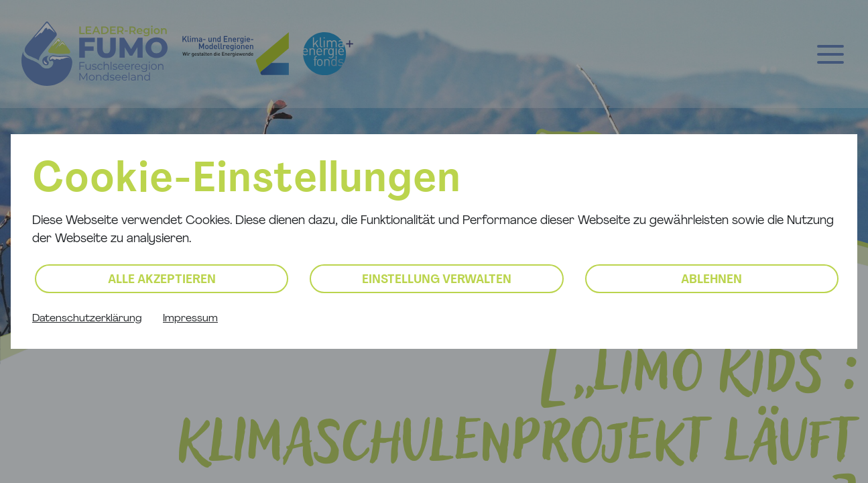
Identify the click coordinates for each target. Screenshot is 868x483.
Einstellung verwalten (437, 280)
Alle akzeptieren (162, 280)
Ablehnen (711, 280)
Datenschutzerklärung (87, 319)
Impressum (190, 319)
